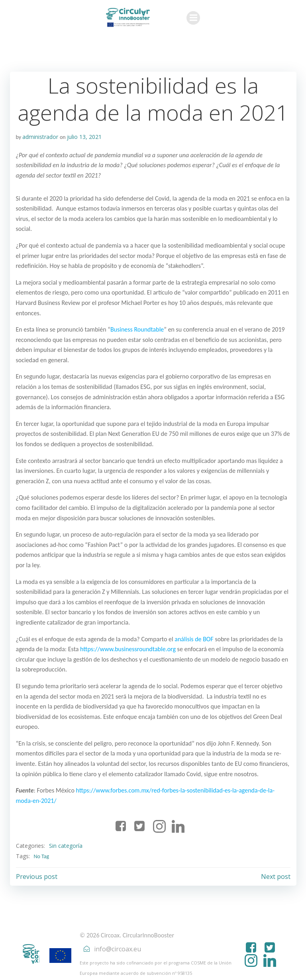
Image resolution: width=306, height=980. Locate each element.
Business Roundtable (137, 329)
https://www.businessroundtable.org (128, 649)
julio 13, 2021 (84, 137)
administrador (40, 137)
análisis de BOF (194, 639)
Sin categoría (65, 836)
